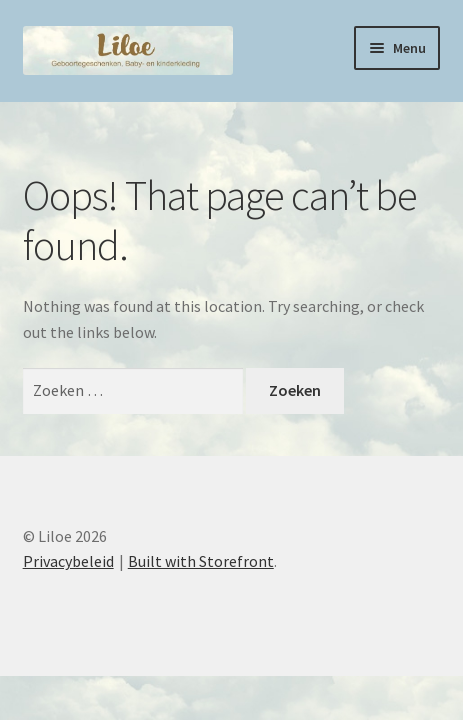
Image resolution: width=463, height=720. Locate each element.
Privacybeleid (68, 561)
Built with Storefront (201, 561)
